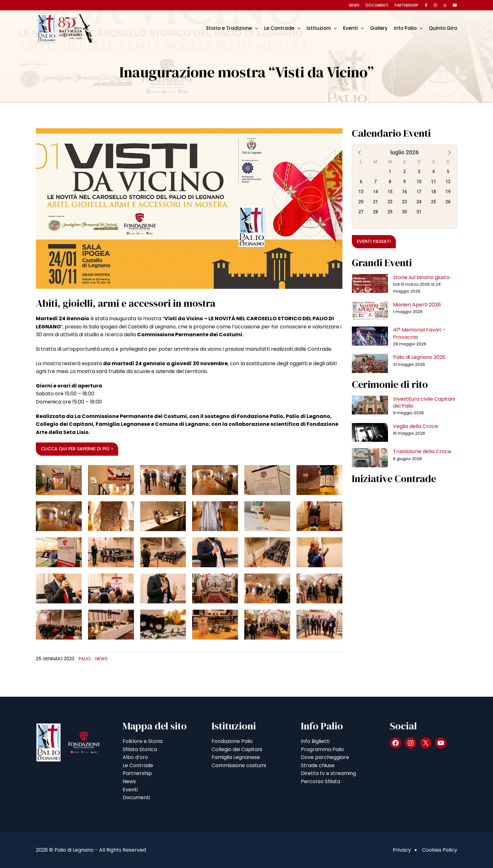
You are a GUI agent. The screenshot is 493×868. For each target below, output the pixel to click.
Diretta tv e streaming (328, 773)
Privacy (402, 850)
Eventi (350, 28)
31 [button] (419, 212)
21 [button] (375, 202)
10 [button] (419, 182)
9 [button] (405, 182)
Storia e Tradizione (229, 28)
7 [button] (375, 182)
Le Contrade (279, 28)
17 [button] (419, 192)
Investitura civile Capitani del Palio (424, 402)
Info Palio (405, 28)
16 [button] (405, 192)
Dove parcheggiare (325, 757)
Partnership (407, 5)
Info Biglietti (315, 741)
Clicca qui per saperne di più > (77, 449)
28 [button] (375, 212)
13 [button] (361, 192)
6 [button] (361, 182)
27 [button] (361, 212)
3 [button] (419, 172)
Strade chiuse (318, 765)
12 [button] (448, 182)
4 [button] (434, 172)
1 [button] (390, 172)
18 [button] (434, 192)
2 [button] (405, 172)
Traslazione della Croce (422, 451)
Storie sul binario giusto (421, 277)
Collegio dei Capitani (237, 749)
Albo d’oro (135, 757)
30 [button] (405, 212)
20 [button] (361, 202)
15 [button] (390, 192)
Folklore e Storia (143, 741)
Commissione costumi (239, 765)
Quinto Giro (443, 28)
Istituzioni (319, 28)
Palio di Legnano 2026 (419, 357)
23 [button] (405, 202)
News (354, 5)
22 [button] (390, 202)
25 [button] (434, 202)
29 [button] (390, 212)
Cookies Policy (440, 850)
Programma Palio (322, 749)
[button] (360, 152)
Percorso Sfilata (321, 781)
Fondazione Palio (232, 741)
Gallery (379, 28)
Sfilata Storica (140, 749)
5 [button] (448, 172)
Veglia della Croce (415, 426)
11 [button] (434, 182)
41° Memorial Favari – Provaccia (419, 333)
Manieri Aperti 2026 (417, 305)
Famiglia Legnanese (236, 757)
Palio (85, 659)
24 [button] (419, 202)
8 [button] (390, 182)
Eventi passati (374, 241)
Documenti (377, 5)
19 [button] (448, 192)
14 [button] (375, 192)
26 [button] (448, 202)
